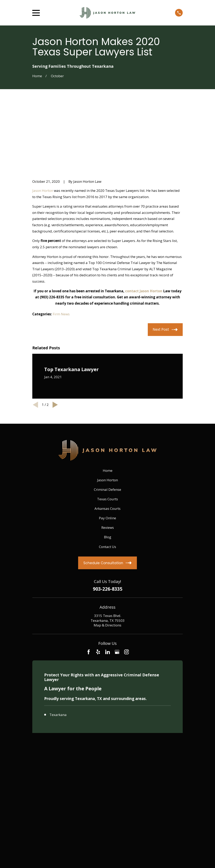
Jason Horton (43, 128)
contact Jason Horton (144, 228)
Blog (108, 475)
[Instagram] (127, 589)
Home (108, 408)
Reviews (108, 465)
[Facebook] (89, 589)
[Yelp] (98, 589)
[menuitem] (38, 718)
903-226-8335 (108, 527)
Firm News (61, 252)
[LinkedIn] (108, 589)
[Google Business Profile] (117, 589)
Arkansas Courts (107, 446)
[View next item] (55, 342)
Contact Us (107, 484)
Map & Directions (107, 563)
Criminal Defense (107, 427)
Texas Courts (107, 437)
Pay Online (107, 456)
